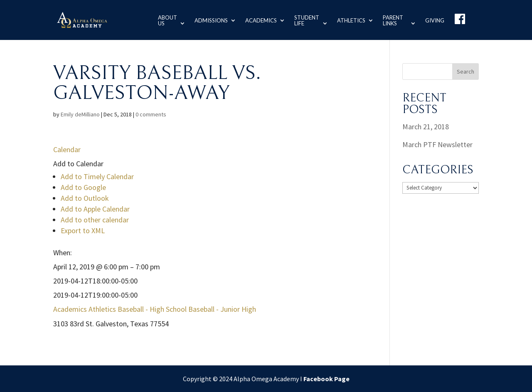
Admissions (207, 20)
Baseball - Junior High (222, 309)
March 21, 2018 (426, 127)
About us (163, 20)
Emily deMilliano (80, 114)
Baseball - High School (152, 309)
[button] (78, 164)
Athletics (349, 20)
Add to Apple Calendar (95, 209)
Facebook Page (326, 379)
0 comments (151, 114)
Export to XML (83, 231)
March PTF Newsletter (437, 144)
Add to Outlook (85, 198)
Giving (435, 20)
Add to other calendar (95, 220)
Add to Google (83, 187)
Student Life (303, 20)
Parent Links (391, 20)
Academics (257, 20)
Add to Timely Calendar (97, 176)
